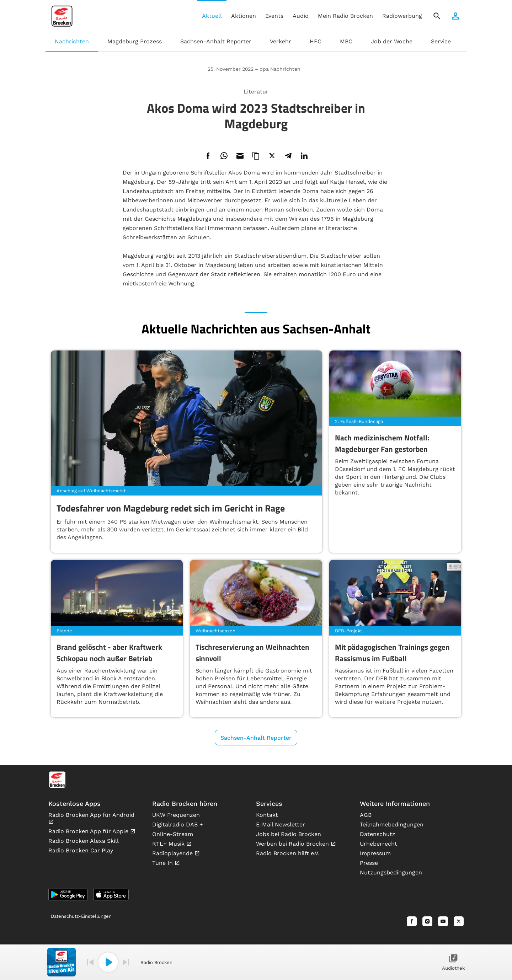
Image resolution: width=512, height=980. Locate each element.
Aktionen (244, 16)
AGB (366, 815)
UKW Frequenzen (176, 815)
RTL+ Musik (169, 844)
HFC (316, 41)
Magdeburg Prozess (135, 41)
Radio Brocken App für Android (91, 815)
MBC (346, 41)
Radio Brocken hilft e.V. (287, 853)
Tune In (163, 863)
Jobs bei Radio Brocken (289, 834)
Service (441, 41)
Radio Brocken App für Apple (89, 831)
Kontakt (267, 815)
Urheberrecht (378, 844)
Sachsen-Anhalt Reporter (216, 41)
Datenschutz (378, 834)
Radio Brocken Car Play (81, 850)
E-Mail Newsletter (281, 824)
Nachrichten (72, 41)
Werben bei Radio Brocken (293, 844)
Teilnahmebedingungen (392, 824)
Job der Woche (392, 41)
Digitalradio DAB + (178, 824)
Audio (301, 16)
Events (274, 16)
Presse (369, 863)
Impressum (375, 853)
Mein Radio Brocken (345, 16)
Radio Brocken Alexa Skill (84, 841)
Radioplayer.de (173, 853)
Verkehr (281, 41)
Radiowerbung (402, 16)
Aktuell (212, 16)
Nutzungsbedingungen (391, 872)
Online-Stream (173, 834)
